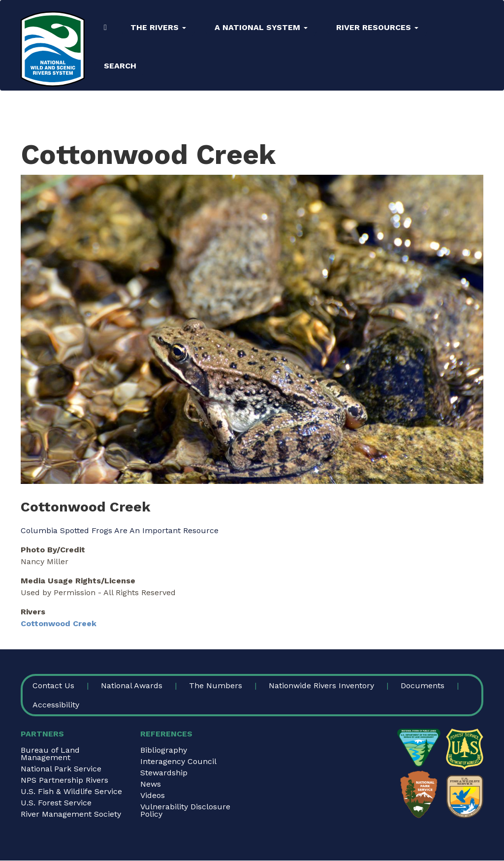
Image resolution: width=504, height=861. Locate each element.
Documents (423, 686)
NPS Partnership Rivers (64, 780)
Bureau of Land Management (50, 754)
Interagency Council (178, 761)
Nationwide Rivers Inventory (321, 686)
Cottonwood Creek (59, 623)
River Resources (377, 27)
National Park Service (61, 769)
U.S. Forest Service (56, 803)
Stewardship (164, 773)
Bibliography (164, 750)
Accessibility (56, 705)
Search (120, 66)
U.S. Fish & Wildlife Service (71, 791)
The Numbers (216, 686)
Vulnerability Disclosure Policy (185, 810)
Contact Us (53, 686)
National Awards (132, 686)
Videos (153, 795)
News (151, 784)
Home (105, 28)
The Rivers (158, 27)
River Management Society (71, 814)
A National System (261, 27)
